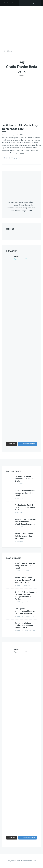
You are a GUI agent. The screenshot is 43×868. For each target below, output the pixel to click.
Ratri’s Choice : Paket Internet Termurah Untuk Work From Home (25, 580)
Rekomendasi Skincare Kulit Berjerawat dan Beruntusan (24, 536)
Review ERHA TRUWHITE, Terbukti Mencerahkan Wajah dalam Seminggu (26, 522)
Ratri (18, 571)
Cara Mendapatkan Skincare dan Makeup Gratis (24, 479)
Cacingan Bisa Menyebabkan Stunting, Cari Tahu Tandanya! (25, 611)
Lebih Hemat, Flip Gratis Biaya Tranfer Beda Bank (20, 127)
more (22, 153)
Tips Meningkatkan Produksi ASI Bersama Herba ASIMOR (24, 625)
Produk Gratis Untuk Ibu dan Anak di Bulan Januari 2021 (25, 507)
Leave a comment (12, 158)
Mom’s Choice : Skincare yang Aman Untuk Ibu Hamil (25, 493)
